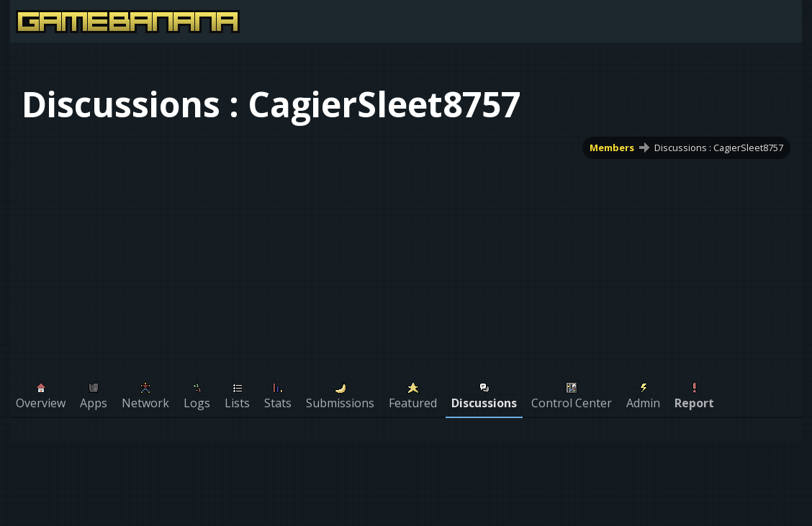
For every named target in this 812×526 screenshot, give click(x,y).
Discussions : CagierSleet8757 (719, 148)
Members (612, 148)
